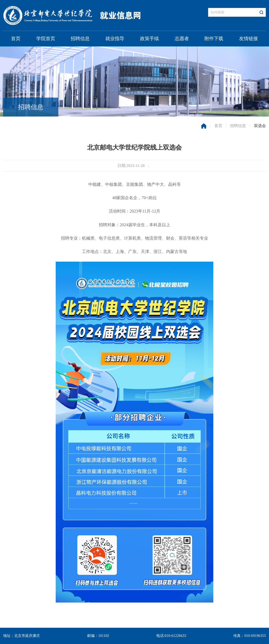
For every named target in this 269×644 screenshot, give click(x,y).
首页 (16, 39)
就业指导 (115, 39)
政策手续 (149, 39)
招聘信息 (80, 39)
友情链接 (249, 39)
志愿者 (182, 39)
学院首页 (46, 39)
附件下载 (214, 39)
